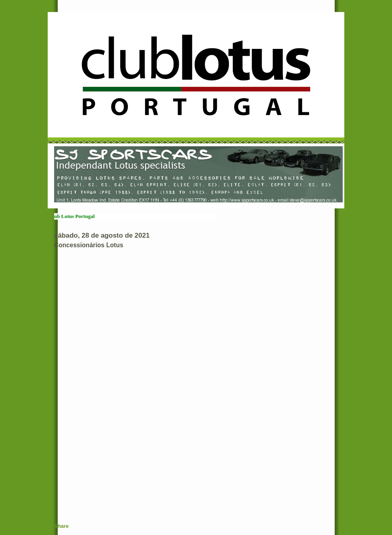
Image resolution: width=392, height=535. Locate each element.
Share (61, 526)
